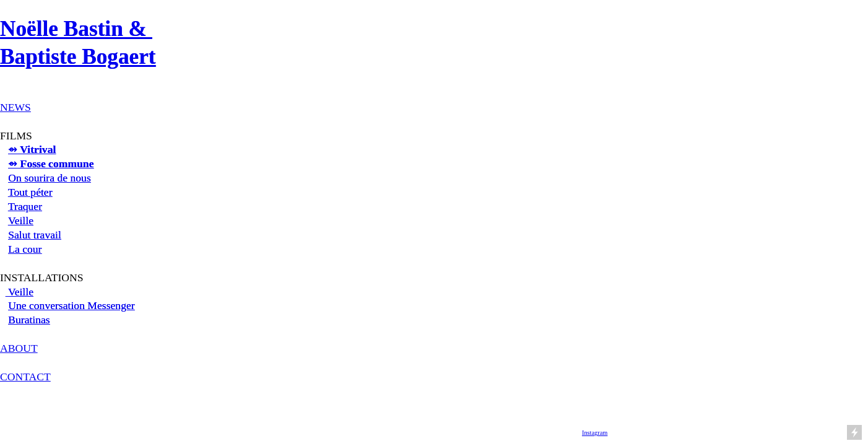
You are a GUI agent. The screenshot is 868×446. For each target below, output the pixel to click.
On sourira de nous (50, 178)
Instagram (595, 433)
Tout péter (30, 192)
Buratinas (29, 320)
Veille (21, 221)
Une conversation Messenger (71, 305)
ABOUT (19, 348)
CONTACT (25, 377)
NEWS (15, 107)
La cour (25, 249)
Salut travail (35, 235)
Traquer (25, 206)
